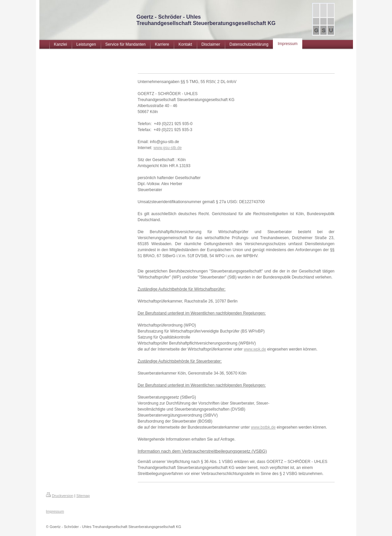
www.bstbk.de (263, 427)
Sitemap (83, 496)
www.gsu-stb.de (168, 148)
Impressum (55, 511)
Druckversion (60, 496)
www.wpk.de (255, 349)
